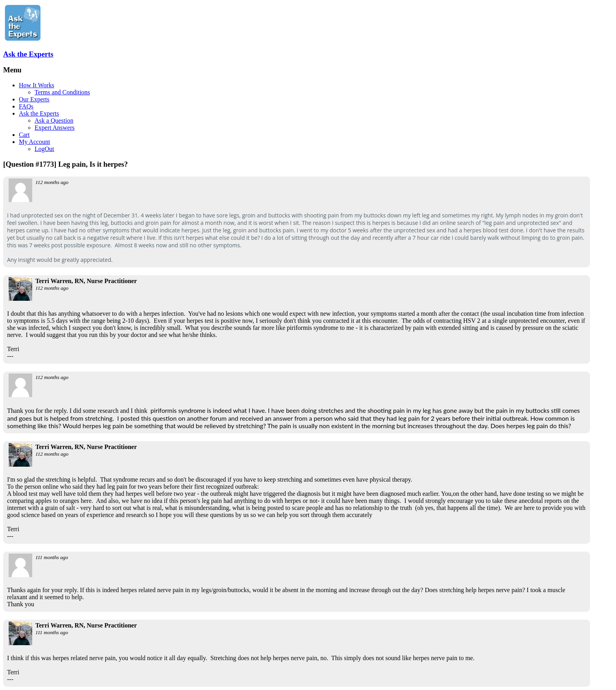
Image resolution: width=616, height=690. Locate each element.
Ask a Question (54, 121)
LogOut (44, 149)
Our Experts (34, 99)
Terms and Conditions (62, 92)
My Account (35, 142)
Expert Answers (55, 128)
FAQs (26, 106)
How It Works (37, 85)
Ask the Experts (28, 54)
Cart (24, 135)
